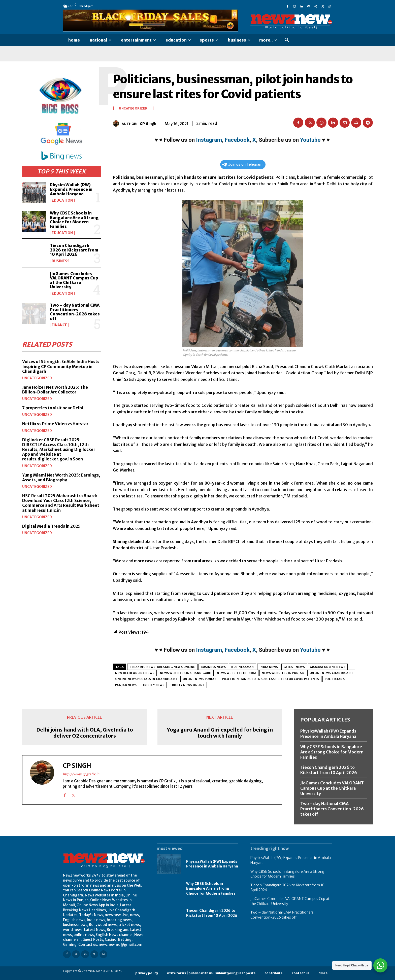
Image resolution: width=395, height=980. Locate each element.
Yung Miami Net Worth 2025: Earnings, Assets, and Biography (61, 477)
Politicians (335, 679)
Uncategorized (37, 378)
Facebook (237, 140)
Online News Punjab (200, 679)
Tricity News (153, 685)
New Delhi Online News (135, 673)
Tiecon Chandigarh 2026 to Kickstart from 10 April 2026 (74, 250)
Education (62, 200)
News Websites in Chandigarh (186, 673)
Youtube (310, 140)
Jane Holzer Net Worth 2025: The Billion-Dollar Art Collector (55, 390)
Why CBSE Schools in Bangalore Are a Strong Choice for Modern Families (74, 220)
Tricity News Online (187, 685)
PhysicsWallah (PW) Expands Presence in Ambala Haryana (71, 189)
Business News (213, 667)
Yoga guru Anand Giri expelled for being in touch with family (220, 733)
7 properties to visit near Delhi (53, 408)
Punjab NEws (126, 685)
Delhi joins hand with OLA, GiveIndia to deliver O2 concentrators (85, 733)
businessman (243, 667)
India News (269, 667)
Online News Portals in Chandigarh (146, 679)
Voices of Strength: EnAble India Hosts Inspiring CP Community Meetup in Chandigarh (61, 366)
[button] (287, 40)
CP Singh (148, 124)
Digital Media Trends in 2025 (51, 526)
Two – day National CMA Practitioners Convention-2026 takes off (75, 312)
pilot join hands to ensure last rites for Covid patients (271, 679)
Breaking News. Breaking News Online (162, 667)
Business (61, 261)
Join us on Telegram (242, 164)
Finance (59, 325)
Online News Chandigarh (331, 673)
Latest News (294, 667)
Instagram (209, 140)
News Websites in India (237, 673)
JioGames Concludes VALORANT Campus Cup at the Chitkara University (74, 280)
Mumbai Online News (328, 667)
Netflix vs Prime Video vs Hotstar (55, 424)
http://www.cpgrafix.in (81, 774)
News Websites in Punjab (283, 673)
